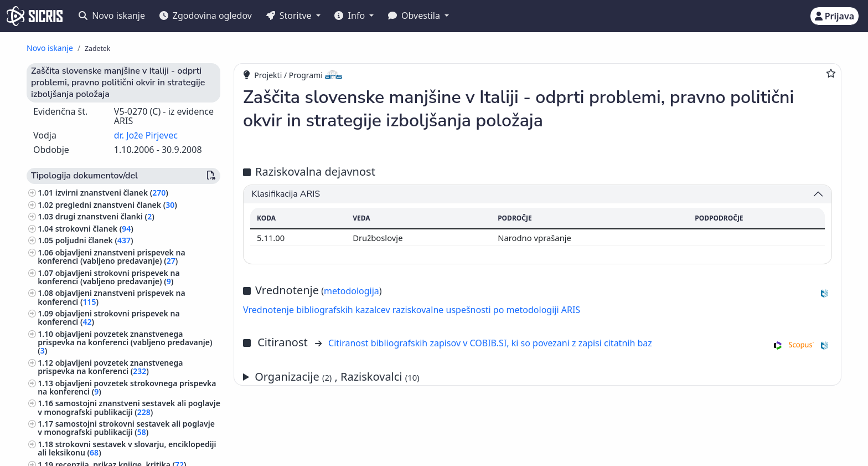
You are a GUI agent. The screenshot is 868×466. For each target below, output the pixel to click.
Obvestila (415, 16)
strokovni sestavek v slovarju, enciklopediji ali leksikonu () (127, 448)
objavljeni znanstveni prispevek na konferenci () (111, 297)
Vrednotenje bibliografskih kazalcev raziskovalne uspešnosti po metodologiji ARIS (412, 310)
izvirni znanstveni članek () (112, 193)
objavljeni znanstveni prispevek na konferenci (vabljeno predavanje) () (111, 257)
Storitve (290, 16)
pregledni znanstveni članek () (116, 205)
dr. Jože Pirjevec (146, 135)
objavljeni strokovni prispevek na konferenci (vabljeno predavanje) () (108, 277)
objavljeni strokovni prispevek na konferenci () (108, 318)
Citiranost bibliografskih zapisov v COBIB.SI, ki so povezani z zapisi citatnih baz (490, 343)
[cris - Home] (35, 16)
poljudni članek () (94, 240)
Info (351, 16)
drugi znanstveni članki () (105, 216)
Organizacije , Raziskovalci (337, 377)
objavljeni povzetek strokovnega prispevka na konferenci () (127, 387)
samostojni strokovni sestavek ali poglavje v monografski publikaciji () (126, 428)
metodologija (352, 291)
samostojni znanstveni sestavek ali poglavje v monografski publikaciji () (129, 407)
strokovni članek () (94, 229)
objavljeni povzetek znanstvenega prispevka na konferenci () (110, 367)
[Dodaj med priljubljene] (831, 73)
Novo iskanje (112, 16)
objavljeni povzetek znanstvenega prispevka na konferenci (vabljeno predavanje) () (125, 342)
